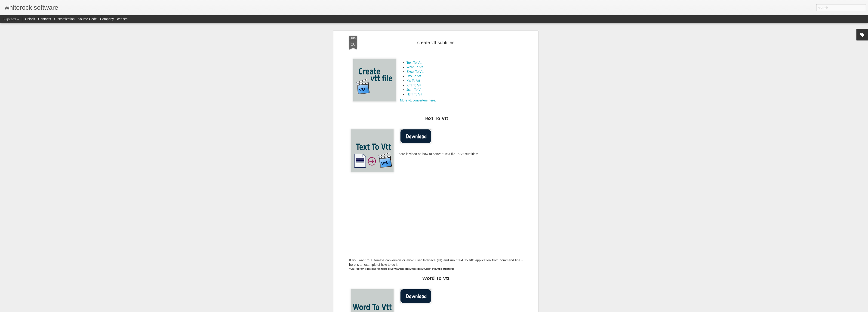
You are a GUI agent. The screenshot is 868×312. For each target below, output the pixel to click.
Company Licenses (114, 19)
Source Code (87, 19)
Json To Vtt (414, 90)
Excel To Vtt (415, 72)
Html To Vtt (414, 94)
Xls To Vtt (413, 81)
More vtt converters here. (418, 100)
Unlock (30, 19)
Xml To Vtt (414, 85)
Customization (64, 19)
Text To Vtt (414, 63)
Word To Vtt (415, 67)
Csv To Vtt (414, 76)
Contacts (45, 19)
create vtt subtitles (436, 43)
